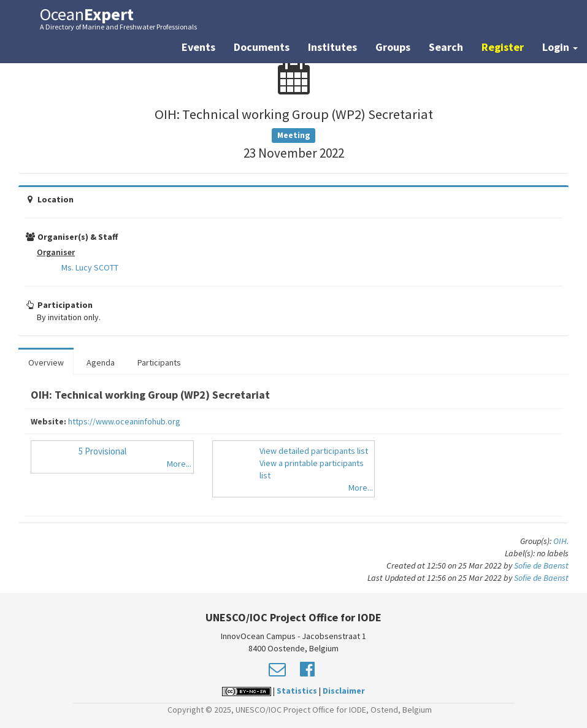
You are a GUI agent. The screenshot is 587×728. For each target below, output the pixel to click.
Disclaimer (344, 691)
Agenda (101, 362)
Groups (393, 47)
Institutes (332, 47)
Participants (159, 362)
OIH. (561, 541)
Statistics (297, 691)
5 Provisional (102, 451)
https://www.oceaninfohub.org (124, 421)
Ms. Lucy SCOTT (90, 267)
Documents (262, 47)
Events (198, 47)
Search (446, 47)
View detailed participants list (314, 451)
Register (503, 47)
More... (179, 464)
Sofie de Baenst (541, 565)
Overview (46, 362)
